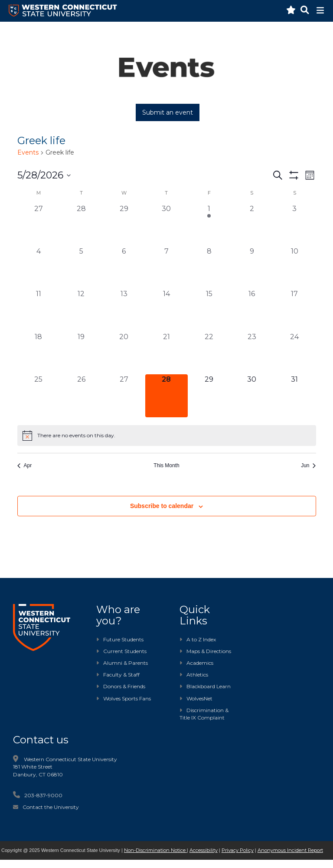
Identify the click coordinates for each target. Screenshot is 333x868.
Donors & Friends (124, 686)
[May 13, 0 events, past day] (124, 310)
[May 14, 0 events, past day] (166, 310)
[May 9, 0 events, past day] (252, 267)
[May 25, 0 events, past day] (39, 396)
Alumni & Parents (126, 663)
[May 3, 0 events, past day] (294, 225)
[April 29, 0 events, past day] (124, 225)
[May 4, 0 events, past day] (39, 267)
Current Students (125, 651)
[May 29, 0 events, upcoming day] (209, 396)
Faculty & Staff (121, 675)
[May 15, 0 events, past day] (209, 310)
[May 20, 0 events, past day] (124, 353)
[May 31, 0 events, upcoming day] (294, 396)
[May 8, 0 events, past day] (209, 267)
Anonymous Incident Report (290, 850)
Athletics (194, 675)
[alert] (167, 436)
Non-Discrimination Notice (155, 850)
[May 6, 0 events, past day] (124, 267)
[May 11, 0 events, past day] (39, 310)
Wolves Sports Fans (127, 698)
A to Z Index (198, 639)
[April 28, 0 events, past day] (81, 225)
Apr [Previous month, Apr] (25, 465)
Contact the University (51, 807)
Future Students (120, 639)
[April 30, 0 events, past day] (166, 225)
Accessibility (204, 850)
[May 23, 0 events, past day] (252, 353)
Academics (196, 663)
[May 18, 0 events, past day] (39, 353)
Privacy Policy (238, 850)
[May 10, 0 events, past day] (294, 267)
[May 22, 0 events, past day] (209, 353)
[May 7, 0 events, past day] (166, 267)
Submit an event (168, 112)
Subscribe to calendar (162, 506)
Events (28, 152)
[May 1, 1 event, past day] (209, 225)
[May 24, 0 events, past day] (294, 353)
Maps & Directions (205, 651)
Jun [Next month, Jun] (308, 465)
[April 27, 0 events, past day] (39, 225)
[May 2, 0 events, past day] (252, 225)
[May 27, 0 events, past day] (124, 396)
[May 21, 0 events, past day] (166, 353)
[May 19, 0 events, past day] (81, 353)
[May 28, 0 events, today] (166, 396)
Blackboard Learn (205, 686)
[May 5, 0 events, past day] (81, 267)
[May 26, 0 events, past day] (81, 396)
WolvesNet (196, 698)
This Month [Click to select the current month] (166, 465)
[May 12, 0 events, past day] (81, 310)
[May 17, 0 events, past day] (294, 310)
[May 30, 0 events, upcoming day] (252, 396)
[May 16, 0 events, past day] (252, 310)
